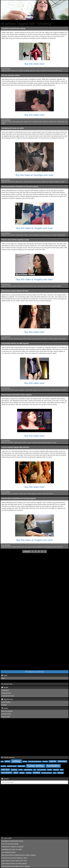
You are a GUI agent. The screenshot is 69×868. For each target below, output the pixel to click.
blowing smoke (61, 235)
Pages (4, 675)
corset (43, 494)
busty (20, 339)
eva (13, 494)
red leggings (26, 71)
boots (9, 235)
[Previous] (27, 551)
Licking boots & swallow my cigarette (12, 847)
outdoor (38, 71)
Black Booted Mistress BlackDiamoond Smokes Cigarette (20, 187)
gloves (20, 443)
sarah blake (10, 443)
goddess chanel (12, 766)
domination (45, 339)
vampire (16, 443)
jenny (45, 286)
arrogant (62, 182)
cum (60, 71)
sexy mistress (7, 773)
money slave (40, 286)
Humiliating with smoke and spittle (13, 128)
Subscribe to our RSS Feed (34, 672)
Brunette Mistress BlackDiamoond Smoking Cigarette (19, 498)
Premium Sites (7, 684)
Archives (5, 779)
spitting (17, 182)
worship (60, 773)
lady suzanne (11, 390)
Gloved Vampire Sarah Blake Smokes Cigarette (17, 395)
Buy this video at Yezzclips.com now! (35, 175)
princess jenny (26, 286)
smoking (20, 71)
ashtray (16, 761)
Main (3, 678)
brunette (19, 286)
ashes (22, 122)
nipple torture (53, 122)
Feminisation (5, 690)
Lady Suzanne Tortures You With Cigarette (15, 343)
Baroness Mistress (7, 711)
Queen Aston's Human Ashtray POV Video (15, 291)
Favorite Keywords (8, 757)
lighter (31, 390)
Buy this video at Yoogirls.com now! (34, 228)
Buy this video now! (35, 64)
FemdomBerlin (11, 182)
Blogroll (5, 687)
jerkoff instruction (11, 71)
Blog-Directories (7, 699)
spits (55, 773)
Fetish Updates (6, 702)
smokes (29, 773)
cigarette (26, 122)
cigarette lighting (56, 286)
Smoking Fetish (6, 693)
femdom (57, 71)
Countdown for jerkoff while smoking (13, 29)
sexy (62, 770)
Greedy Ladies (6, 717)
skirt (23, 547)
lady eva (9, 494)
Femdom (4, 705)
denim (31, 286)
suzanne (17, 390)
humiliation (43, 71)
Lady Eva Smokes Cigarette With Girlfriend (15, 447)
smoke (22, 773)
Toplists (5, 708)
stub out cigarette (33, 122)
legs (26, 547)
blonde (16, 494)
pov (51, 235)
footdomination (61, 122)
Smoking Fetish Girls (8, 696)
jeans (22, 235)
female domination (37, 339)
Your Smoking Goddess (9, 852)
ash (2, 762)
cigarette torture (37, 390)
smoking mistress (47, 773)
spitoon (21, 182)
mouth (21, 770)
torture (43, 390)
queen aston (10, 339)
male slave (5, 770)
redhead (29, 443)
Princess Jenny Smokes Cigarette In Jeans (15, 240)
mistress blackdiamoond (35, 235)
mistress (26, 235)
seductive (56, 770)
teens (25, 494)
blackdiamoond (46, 235)
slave (16, 773)
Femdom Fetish (6, 714)
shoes (55, 547)
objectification (28, 770)
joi (17, 71)
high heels (33, 71)
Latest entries (7, 838)
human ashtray (50, 71)
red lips (55, 443)
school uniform (49, 494)
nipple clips (46, 122)
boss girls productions (35, 762)
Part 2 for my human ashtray (11, 75)
